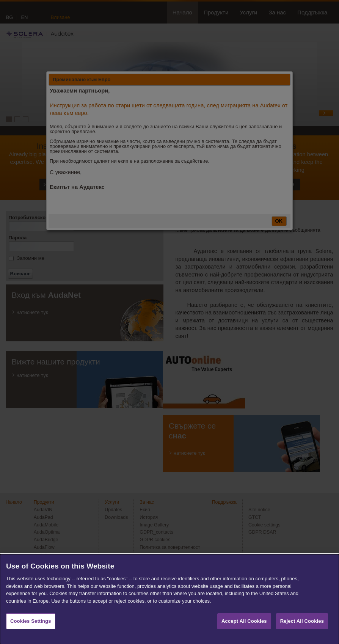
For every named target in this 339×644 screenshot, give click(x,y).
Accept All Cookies (244, 630)
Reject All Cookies (302, 630)
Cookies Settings (31, 630)
